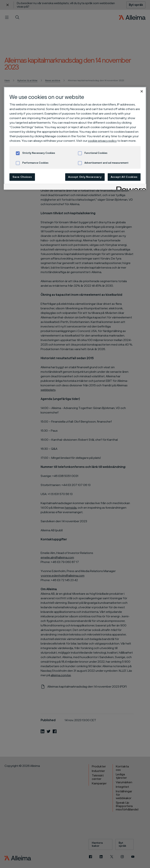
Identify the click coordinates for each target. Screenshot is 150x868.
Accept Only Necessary (85, 177)
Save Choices (22, 177)
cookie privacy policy (102, 141)
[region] (75, 138)
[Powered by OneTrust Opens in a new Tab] (130, 187)
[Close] (142, 91)
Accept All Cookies (124, 177)
